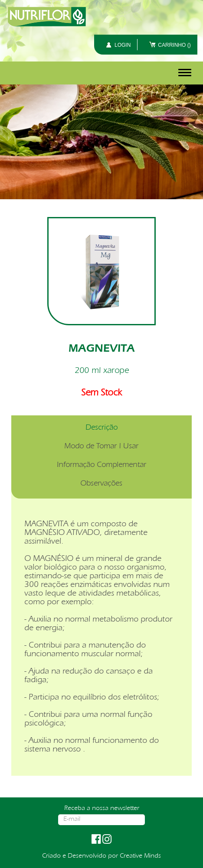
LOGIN (123, 45)
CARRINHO (174, 45)
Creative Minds (140, 856)
